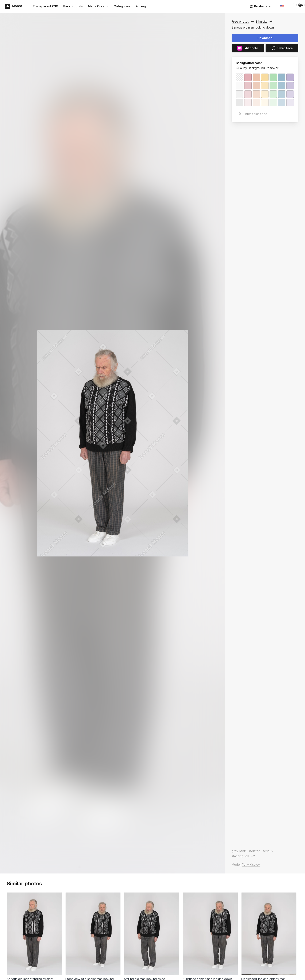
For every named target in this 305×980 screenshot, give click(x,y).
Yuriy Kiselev (251, 865)
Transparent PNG (45, 6)
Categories (122, 6)
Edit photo (248, 48)
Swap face (282, 48)
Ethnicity (262, 21)
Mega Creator (98, 6)
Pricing (141, 6)
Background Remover (263, 68)
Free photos (240, 21)
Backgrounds (73, 6)
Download (265, 38)
